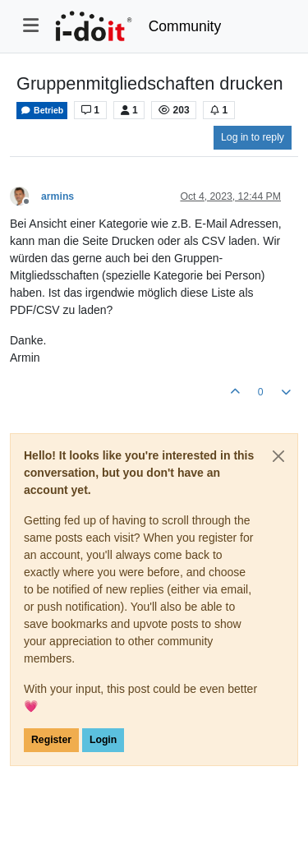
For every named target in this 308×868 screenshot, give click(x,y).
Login (103, 740)
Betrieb (42, 111)
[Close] (278, 456)
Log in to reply (253, 137)
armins (57, 196)
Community (185, 26)
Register (51, 740)
